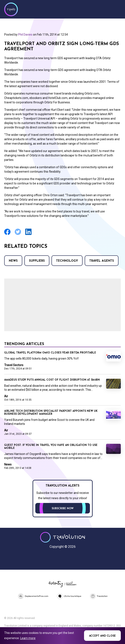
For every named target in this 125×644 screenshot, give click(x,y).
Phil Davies (25, 35)
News (13, 261)
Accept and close (102, 636)
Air (6, 396)
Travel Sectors (14, 365)
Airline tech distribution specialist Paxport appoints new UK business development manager (51, 413)
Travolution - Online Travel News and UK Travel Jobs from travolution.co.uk (62, 537)
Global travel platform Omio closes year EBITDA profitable (50, 353)
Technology (67, 261)
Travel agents (102, 261)
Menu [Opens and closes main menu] (117, 9)
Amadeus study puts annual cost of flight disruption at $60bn (52, 380)
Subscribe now (63, 509)
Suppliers (37, 261)
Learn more (28, 638)
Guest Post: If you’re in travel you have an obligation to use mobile (51, 447)
